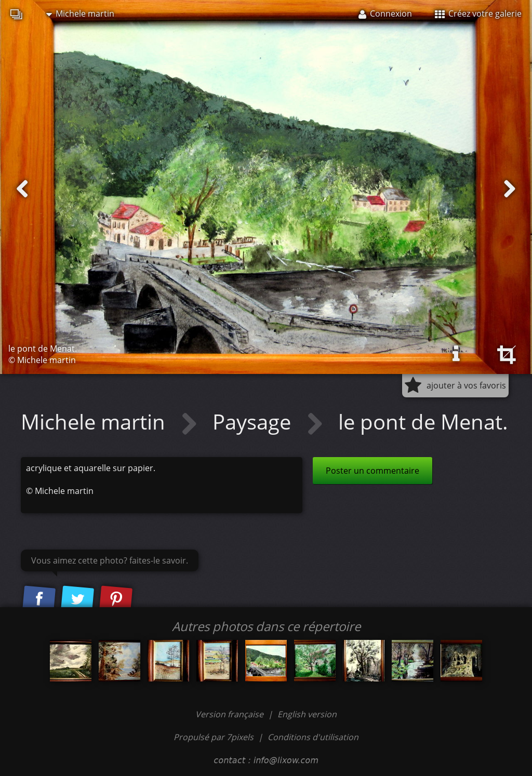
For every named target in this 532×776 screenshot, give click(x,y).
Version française (230, 714)
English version (307, 714)
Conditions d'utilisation (313, 737)
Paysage (254, 422)
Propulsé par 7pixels (214, 737)
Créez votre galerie (478, 14)
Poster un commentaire (373, 471)
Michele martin (80, 14)
